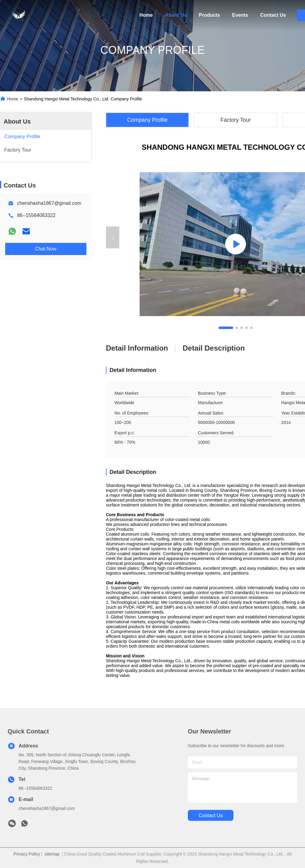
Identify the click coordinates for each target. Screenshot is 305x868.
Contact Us (273, 15)
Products (209, 15)
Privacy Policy (27, 854)
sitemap (52, 854)
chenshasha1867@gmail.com (49, 203)
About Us (176, 15)
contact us (210, 815)
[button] (226, 328)
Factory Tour (236, 120)
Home (146, 15)
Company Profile (147, 120)
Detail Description (214, 348)
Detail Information (137, 348)
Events (240, 15)
